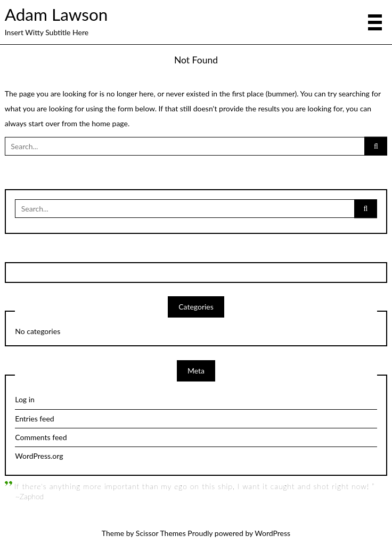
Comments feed (41, 437)
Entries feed (34, 419)
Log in (25, 399)
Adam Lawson (56, 14)
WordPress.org (39, 456)
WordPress (272, 533)
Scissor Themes (161, 533)
